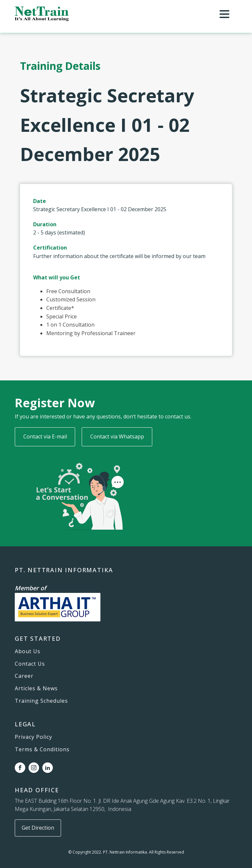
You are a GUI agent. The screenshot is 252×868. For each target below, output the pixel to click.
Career (24, 676)
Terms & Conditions (42, 750)
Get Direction (38, 828)
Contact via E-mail (45, 436)
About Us (28, 652)
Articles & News (36, 689)
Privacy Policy (33, 737)
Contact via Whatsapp (117, 436)
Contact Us (30, 664)
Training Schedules (41, 701)
